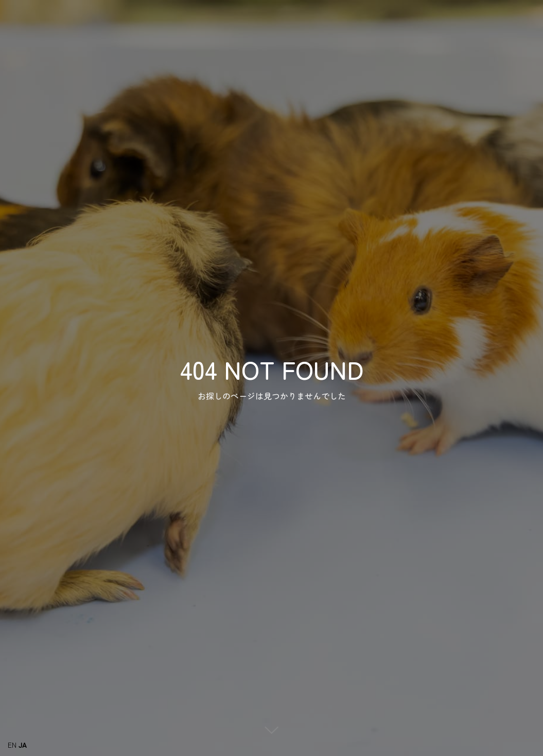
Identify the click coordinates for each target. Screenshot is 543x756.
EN (12, 745)
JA (23, 745)
